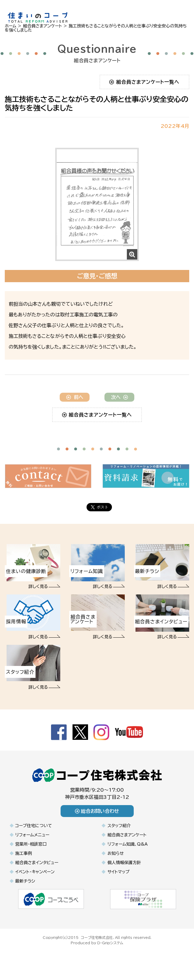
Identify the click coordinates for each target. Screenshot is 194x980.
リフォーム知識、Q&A (128, 844)
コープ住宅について (34, 826)
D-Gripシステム (110, 943)
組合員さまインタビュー (37, 863)
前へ (75, 397)
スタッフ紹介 (119, 826)
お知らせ (116, 853)
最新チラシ (25, 881)
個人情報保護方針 (124, 863)
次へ (120, 397)
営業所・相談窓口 (31, 844)
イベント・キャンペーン (35, 872)
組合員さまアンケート (127, 835)
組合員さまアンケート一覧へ (144, 82)
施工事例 (24, 853)
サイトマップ (118, 872)
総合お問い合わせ (97, 811)
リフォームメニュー (32, 835)
